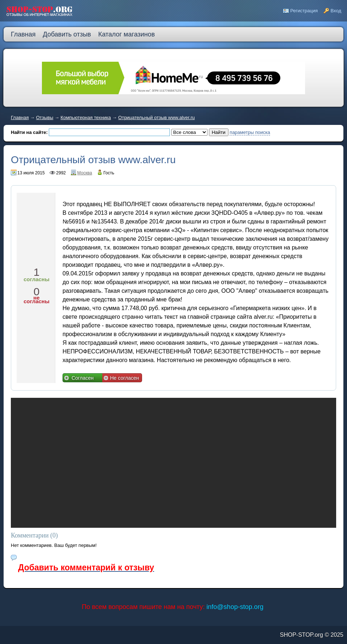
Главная (20, 118)
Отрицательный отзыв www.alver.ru (157, 118)
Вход (336, 11)
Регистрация (304, 11)
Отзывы (45, 118)
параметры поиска (250, 132)
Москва (85, 173)
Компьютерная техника (86, 118)
